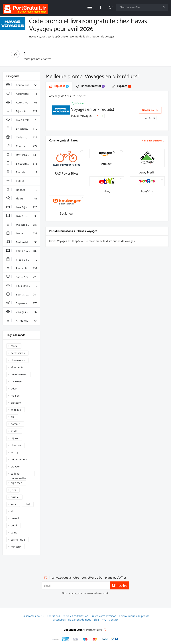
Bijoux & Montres (22, 111)
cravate (15, 466)
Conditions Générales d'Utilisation (68, 616)
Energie (22, 172)
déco (14, 388)
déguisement (19, 374)
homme (15, 424)
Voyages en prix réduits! (93, 109)
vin (13, 511)
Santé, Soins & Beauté (23, 277)
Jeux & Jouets (22, 207)
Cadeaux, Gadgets (22, 137)
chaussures (18, 360)
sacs (13, 504)
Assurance (22, 94)
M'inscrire (120, 585)
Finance (22, 190)
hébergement (19, 459)
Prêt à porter (22, 260)
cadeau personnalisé (19, 474)
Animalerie (22, 85)
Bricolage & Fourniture (23, 129)
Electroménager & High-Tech (23, 164)
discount (16, 403)
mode (14, 346)
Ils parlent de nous (80, 620)
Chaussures (22, 146)
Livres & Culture (22, 216)
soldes (15, 431)
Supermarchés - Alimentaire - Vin (23, 303)
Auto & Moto (22, 103)
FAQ (104, 620)
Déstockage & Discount (23, 155)
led (28, 504)
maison (15, 396)
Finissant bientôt (90, 86)
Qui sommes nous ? (32, 616)
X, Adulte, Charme (22, 321)
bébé (14, 525)
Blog (96, 620)
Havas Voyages (82, 116)
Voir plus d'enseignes (153, 141)
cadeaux (16, 410)
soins (14, 532)
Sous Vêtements (22, 286)
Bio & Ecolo (22, 120)
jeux (13, 490)
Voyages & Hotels (22, 312)
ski (12, 417)
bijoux (14, 438)
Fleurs (22, 199)
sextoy (15, 452)
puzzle (15, 497)
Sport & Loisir (22, 295)
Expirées (122, 86)
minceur (16, 547)
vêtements (17, 367)
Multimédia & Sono (23, 242)
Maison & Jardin (22, 225)
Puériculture (22, 268)
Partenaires (59, 620)
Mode (22, 233)
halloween (17, 381)
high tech (16, 483)
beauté (15, 518)
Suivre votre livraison (104, 616)
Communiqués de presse (134, 616)
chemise (16, 445)
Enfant (22, 181)
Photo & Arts (22, 251)
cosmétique (18, 540)
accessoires (18, 353)
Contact (114, 620)
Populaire (59, 86)
